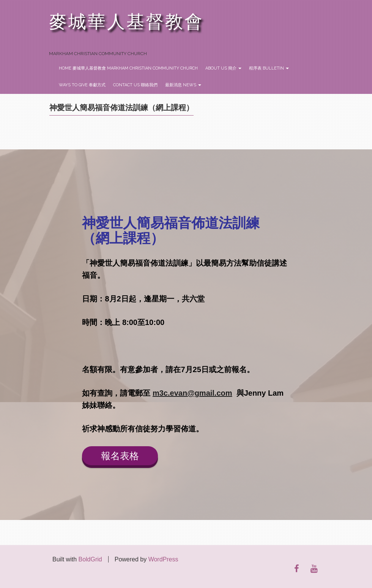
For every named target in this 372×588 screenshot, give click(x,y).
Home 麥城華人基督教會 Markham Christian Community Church (128, 68)
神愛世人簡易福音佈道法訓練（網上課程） (121, 108)
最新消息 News (183, 85)
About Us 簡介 (223, 68)
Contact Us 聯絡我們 (135, 85)
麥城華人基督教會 (126, 22)
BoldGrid (90, 559)
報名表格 (120, 456)
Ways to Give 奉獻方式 (82, 85)
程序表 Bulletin (269, 68)
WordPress (163, 559)
